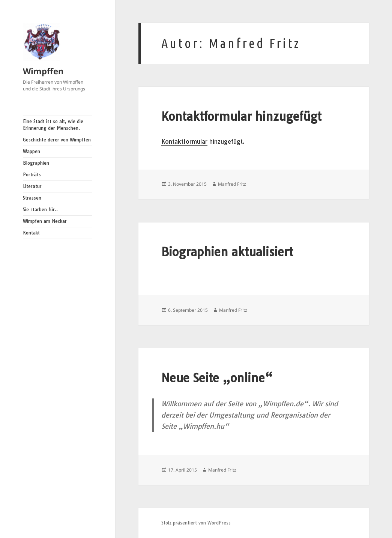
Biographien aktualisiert (227, 252)
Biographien (36, 163)
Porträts (32, 175)
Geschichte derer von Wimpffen (57, 140)
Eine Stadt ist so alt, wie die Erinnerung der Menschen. (53, 125)
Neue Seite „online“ (217, 378)
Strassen (32, 198)
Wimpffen (43, 71)
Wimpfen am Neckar (45, 221)
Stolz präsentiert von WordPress (196, 523)
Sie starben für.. (40, 210)
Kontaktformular (184, 141)
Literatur (32, 186)
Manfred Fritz (232, 184)
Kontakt (31, 233)
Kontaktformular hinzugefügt (241, 116)
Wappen (32, 151)
